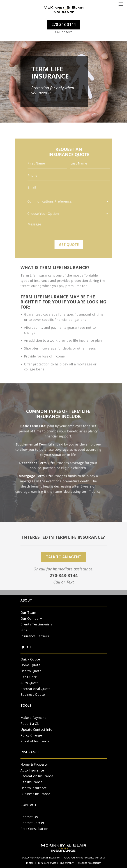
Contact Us (29, 817)
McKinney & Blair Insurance (45, 858)
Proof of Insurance (35, 741)
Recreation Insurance (37, 776)
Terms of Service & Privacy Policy (56, 863)
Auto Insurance (32, 770)
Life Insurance (31, 782)
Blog (24, 630)
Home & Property (34, 764)
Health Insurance (34, 788)
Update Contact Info (36, 729)
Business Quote (33, 694)
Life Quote (29, 677)
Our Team (28, 613)
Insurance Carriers (35, 636)
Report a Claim (32, 724)
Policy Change (31, 735)
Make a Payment (33, 718)
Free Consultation (34, 829)
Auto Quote (29, 683)
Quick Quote (30, 659)
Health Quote (31, 671)
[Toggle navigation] (121, 4)
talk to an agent (64, 562)
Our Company (31, 618)
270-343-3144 (64, 24)
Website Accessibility (89, 863)
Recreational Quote (35, 689)
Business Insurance (35, 794)
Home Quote (30, 665)
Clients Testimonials (36, 624)
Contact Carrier (32, 823)
